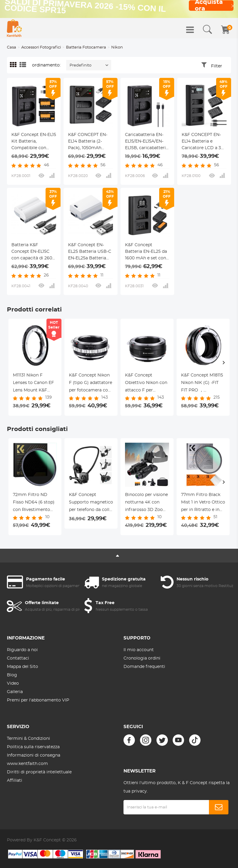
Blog (12, 675)
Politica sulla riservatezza (33, 747)
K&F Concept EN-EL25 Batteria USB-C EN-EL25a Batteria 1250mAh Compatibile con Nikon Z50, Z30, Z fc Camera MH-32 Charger (90, 252)
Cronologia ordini (142, 658)
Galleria (15, 692)
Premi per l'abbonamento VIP (38, 700)
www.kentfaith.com (27, 764)
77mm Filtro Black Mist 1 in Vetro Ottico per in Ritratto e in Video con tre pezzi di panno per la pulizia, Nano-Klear (203, 503)
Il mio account (139, 650)
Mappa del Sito (22, 667)
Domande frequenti (144, 667)
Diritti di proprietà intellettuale (39, 772)
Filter (217, 66)
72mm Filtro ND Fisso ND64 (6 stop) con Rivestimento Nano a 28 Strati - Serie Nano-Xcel (34, 503)
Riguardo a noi (22, 650)
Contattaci (18, 658)
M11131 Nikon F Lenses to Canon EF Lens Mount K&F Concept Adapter (33, 384)
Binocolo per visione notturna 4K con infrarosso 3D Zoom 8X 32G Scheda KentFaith (146, 503)
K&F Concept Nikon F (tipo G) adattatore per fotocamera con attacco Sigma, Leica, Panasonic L (91, 384)
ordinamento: (46, 65)
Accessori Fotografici (41, 47)
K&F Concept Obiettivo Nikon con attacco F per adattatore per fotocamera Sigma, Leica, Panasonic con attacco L (147, 384)
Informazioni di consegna (34, 755)
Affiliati (15, 781)
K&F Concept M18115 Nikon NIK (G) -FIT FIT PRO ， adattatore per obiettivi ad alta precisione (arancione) (202, 384)
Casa (12, 47)
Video (13, 683)
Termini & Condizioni (28, 739)
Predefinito (80, 65)
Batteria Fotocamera (86, 47)
